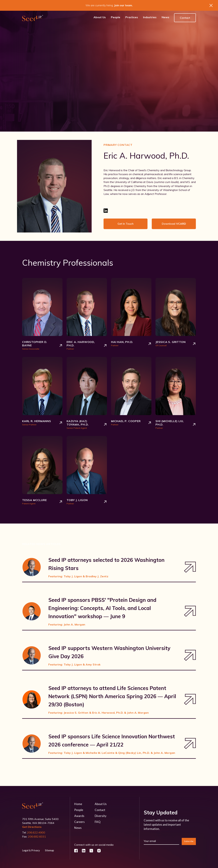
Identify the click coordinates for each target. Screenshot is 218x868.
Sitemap (49, 850)
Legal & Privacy (31, 850)
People (79, 810)
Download (174, 224)
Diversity (101, 816)
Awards (79, 816)
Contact (185, 18)
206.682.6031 (37, 837)
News (78, 828)
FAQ (98, 822)
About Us (101, 804)
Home (78, 804)
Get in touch (126, 224)
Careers (79, 822)
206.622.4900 (36, 832)
